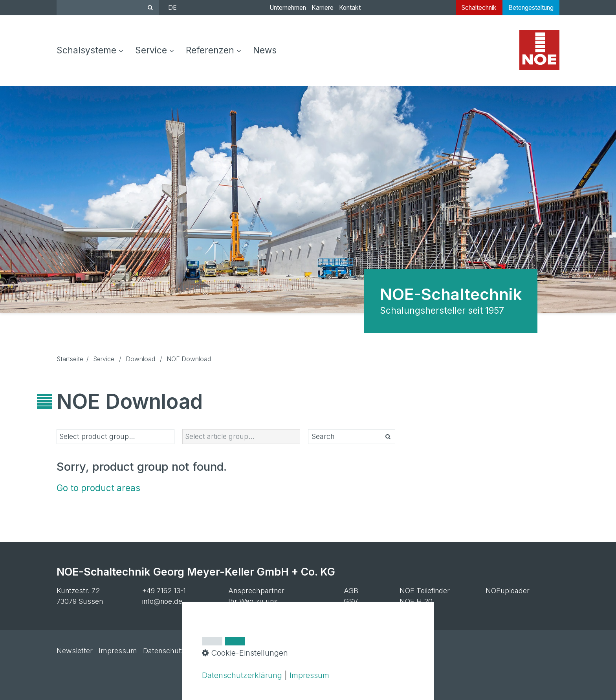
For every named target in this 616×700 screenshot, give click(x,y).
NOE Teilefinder (425, 591)
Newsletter (75, 651)
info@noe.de (162, 601)
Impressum (118, 651)
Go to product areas (98, 488)
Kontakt (350, 8)
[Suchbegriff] (108, 8)
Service (155, 50)
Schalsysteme (90, 50)
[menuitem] (93, 51)
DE (172, 8)
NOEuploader (508, 591)
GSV (351, 601)
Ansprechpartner (256, 591)
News (265, 50)
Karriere (323, 8)
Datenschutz (164, 651)
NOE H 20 (416, 601)
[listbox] (115, 437)
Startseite (70, 359)
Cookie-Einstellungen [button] (245, 653)
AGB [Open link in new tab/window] (351, 591)
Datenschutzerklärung (242, 675)
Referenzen (214, 50)
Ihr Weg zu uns (253, 601)
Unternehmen (288, 8)
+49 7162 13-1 (164, 591)
